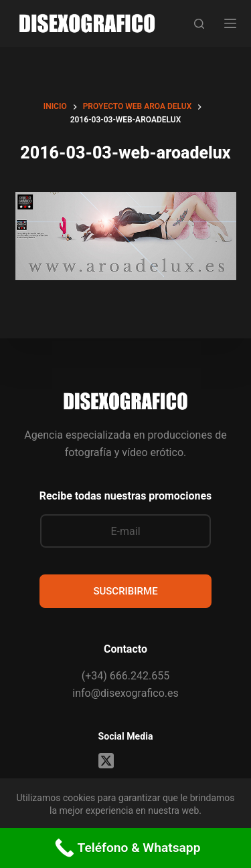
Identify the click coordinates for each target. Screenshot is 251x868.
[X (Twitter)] (106, 761)
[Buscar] (199, 24)
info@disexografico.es (125, 693)
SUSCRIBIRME (125, 591)
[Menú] (230, 23)
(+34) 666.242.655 (125, 676)
